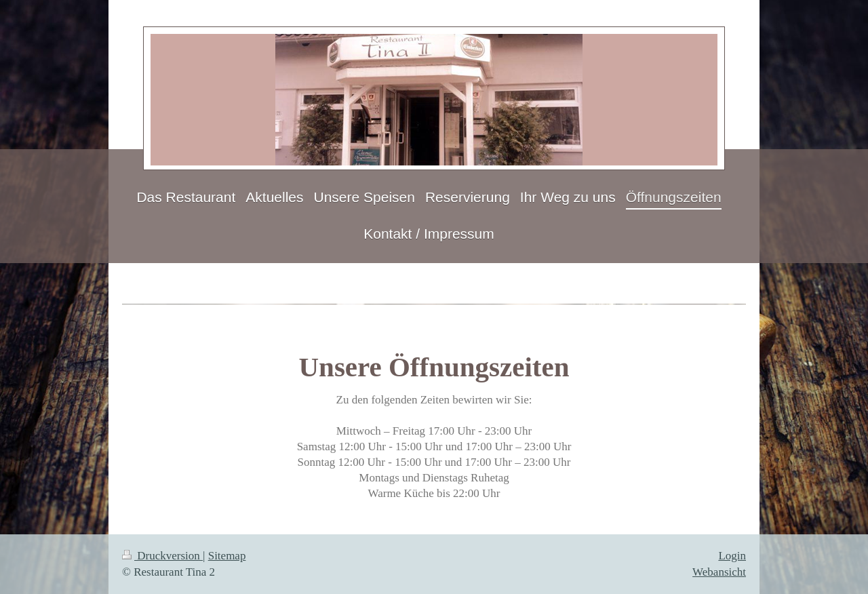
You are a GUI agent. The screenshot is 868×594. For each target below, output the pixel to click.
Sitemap (227, 556)
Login (732, 556)
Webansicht (719, 572)
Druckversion (162, 556)
